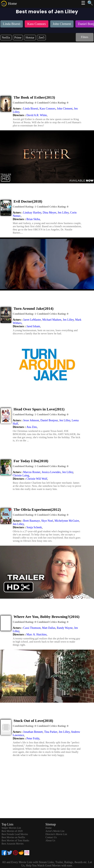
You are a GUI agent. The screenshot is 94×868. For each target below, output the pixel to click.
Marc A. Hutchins (37, 634)
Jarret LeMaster (32, 320)
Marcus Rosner (32, 472)
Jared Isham (33, 326)
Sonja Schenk (34, 527)
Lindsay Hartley (32, 213)
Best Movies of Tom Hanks (15, 840)
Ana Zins (32, 427)
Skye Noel (47, 521)
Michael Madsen (52, 320)
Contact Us (51, 837)
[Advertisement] (47, 66)
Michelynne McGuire (67, 521)
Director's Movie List (56, 834)
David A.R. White (37, 115)
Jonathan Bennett (33, 732)
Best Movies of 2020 (12, 831)
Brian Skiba (33, 219)
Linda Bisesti (31, 109)
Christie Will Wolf (37, 479)
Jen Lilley (63, 213)
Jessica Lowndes (51, 472)
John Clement (65, 109)
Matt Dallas (49, 628)
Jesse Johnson (31, 420)
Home (12, 4)
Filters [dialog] (85, 37)
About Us (50, 840)
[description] (24, 103)
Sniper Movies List (11, 828)
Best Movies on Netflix (13, 837)
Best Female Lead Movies (15, 834)
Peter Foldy (33, 738)
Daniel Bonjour (49, 420)
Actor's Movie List (55, 831)
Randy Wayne (65, 628)
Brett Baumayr (31, 521)
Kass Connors (47, 109)
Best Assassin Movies (13, 844)
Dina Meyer (49, 213)
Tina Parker (51, 732)
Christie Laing (21, 475)
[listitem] (12, 24)
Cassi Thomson (32, 628)
